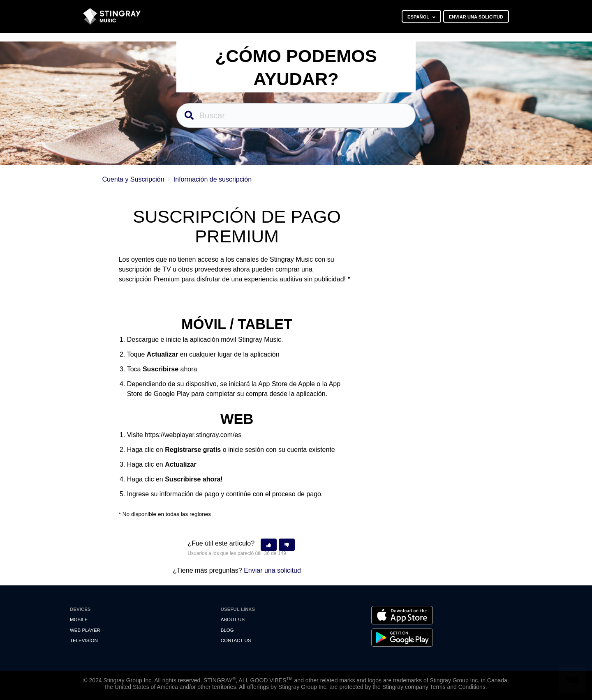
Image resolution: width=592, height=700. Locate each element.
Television (84, 640)
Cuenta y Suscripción (133, 179)
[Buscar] (296, 115)
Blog (227, 630)
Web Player (85, 630)
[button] (269, 545)
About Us (233, 619)
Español (419, 17)
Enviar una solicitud (476, 17)
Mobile (79, 619)
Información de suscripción (213, 179)
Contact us (236, 640)
